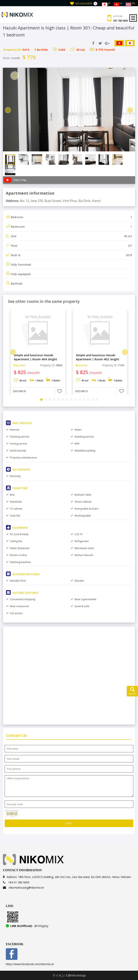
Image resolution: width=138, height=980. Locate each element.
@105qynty (41, 926)
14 (97, 400)
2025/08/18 (19, 391)
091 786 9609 (121, 21)
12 (88, 400)
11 (84, 400)
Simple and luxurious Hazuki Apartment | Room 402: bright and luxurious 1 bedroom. (98, 357)
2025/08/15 (81, 391)
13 (93, 400)
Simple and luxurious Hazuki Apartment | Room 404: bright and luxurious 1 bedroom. (35, 357)
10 (80, 400)
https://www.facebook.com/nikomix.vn (30, 964)
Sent (69, 823)
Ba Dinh (20, 365)
